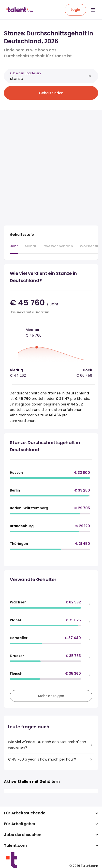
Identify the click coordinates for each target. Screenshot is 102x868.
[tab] (14, 249)
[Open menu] (93, 10)
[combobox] (48, 79)
